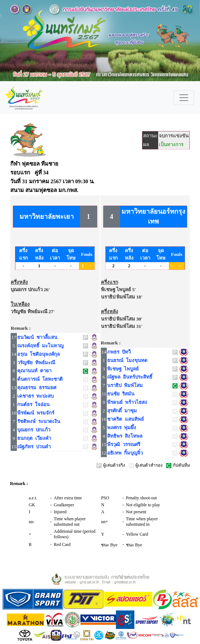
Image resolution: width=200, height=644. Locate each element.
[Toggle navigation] (184, 98)
